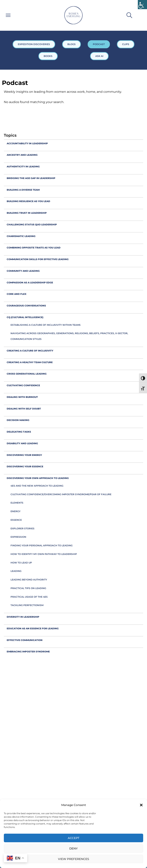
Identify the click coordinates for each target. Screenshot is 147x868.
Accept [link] (74, 838)
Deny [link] (73, 848)
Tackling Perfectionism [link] (27, 605)
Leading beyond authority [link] (29, 580)
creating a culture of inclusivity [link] (30, 351)
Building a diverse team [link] (23, 190)
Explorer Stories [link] (22, 528)
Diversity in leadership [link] (23, 617)
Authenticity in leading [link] (23, 166)
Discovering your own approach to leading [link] (38, 478)
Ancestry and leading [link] (22, 155)
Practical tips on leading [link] (28, 588)
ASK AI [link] (99, 56)
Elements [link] (17, 503)
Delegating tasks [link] (19, 432)
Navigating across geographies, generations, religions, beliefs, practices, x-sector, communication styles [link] (69, 336)
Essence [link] (16, 520)
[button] (141, 805)
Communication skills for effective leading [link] (38, 259)
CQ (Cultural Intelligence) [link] (25, 317)
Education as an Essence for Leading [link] (33, 628)
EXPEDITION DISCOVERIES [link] (34, 44)
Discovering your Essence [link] (25, 466)
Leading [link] (16, 571)
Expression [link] (18, 537)
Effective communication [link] (25, 640)
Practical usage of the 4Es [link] (29, 597)
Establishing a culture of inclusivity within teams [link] (46, 325)
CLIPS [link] (126, 44)
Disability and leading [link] (22, 443)
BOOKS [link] (48, 56)
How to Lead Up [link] (21, 563)
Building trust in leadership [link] (27, 213)
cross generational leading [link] (27, 374)
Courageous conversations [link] (26, 306)
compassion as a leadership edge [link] (30, 282)
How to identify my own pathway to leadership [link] (44, 554)
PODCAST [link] (99, 44)
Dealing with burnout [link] (22, 397)
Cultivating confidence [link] (23, 385)
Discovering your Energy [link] (24, 455)
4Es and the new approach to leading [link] (37, 486)
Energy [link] (16, 511)
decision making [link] (18, 420)
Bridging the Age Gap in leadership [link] (31, 178)
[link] (142, 5)
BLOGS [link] (71, 44)
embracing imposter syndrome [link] (28, 652)
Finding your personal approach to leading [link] (42, 545)
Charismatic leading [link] (21, 236)
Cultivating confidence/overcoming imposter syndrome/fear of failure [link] (61, 494)
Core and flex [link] (17, 294)
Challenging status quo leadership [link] (32, 224)
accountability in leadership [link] (27, 143)
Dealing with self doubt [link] (24, 409)
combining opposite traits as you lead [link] (34, 248)
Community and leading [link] (23, 271)
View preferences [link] (73, 859)
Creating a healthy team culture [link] (30, 362)
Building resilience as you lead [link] (28, 201)
